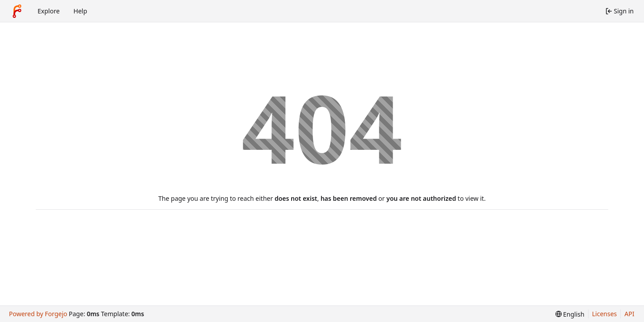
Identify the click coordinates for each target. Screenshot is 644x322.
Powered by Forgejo (38, 314)
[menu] (570, 314)
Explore (49, 11)
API (629, 314)
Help (80, 11)
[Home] (17, 11)
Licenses (605, 314)
